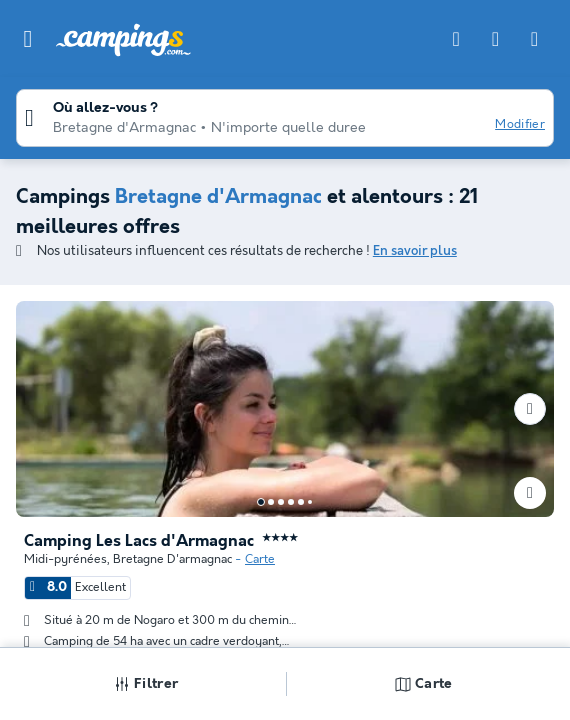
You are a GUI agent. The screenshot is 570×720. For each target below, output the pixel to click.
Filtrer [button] (146, 684)
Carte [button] (424, 684)
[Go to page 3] (281, 502)
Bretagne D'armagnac (172, 559)
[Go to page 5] (301, 502)
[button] (28, 39)
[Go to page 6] (310, 502)
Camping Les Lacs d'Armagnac (139, 542)
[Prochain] (530, 409)
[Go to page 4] (291, 502)
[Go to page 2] (271, 502)
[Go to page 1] (261, 502)
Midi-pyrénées (65, 559)
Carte (260, 559)
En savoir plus (415, 251)
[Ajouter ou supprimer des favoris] (530, 493)
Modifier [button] (520, 124)
